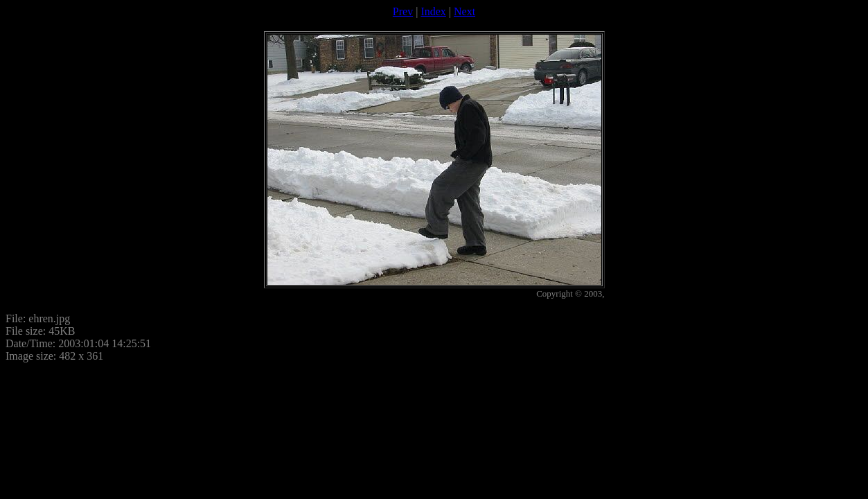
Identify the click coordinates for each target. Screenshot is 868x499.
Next (464, 11)
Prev (403, 11)
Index (433, 11)
